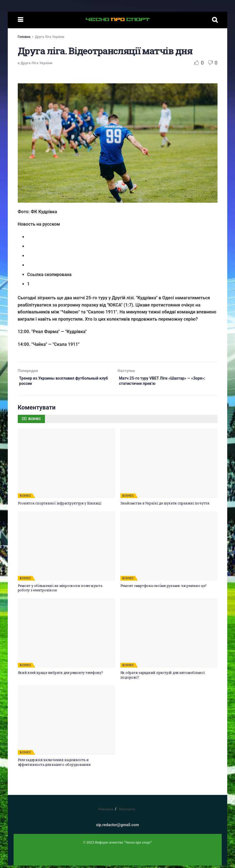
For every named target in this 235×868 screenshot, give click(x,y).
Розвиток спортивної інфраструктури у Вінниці (60, 506)
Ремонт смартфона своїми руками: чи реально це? (163, 588)
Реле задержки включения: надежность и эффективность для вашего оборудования (54, 765)
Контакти (127, 812)
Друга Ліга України (49, 37)
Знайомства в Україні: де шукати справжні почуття (165, 506)
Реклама (106, 812)
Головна (24, 37)
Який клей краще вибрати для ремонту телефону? (60, 675)
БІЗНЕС (26, 498)
